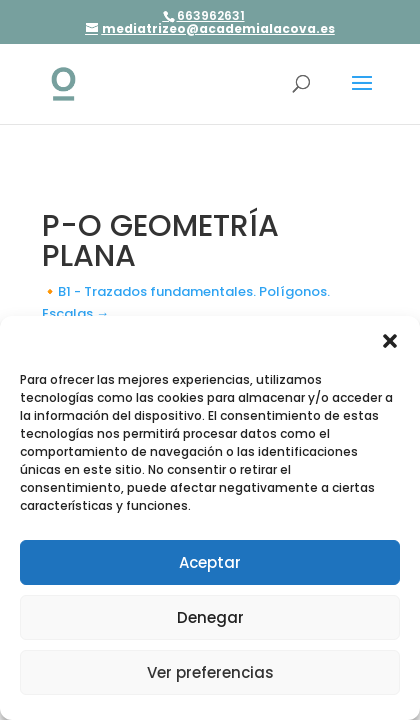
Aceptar (210, 562)
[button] (390, 341)
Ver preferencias (210, 672)
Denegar (210, 617)
